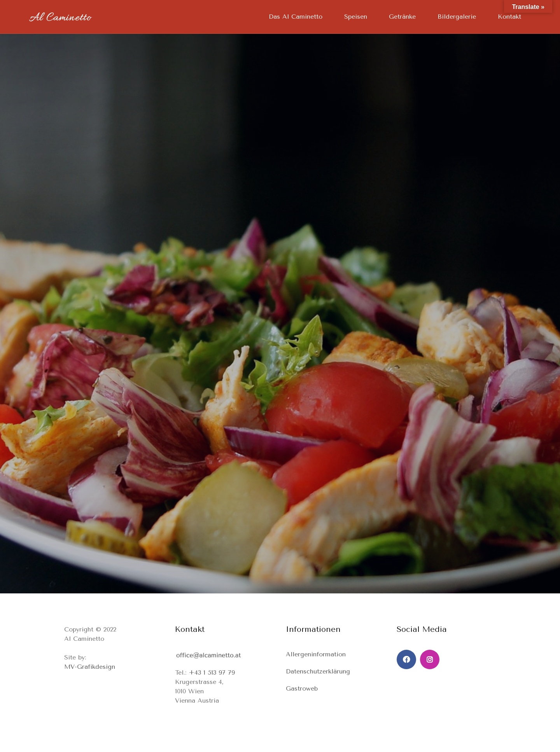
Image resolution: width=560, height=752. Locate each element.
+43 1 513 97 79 (212, 672)
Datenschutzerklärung (318, 671)
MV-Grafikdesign (90, 667)
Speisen (356, 17)
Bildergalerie (457, 17)
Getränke (402, 17)
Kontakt (509, 17)
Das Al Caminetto (296, 17)
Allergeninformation (316, 654)
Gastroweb (302, 688)
